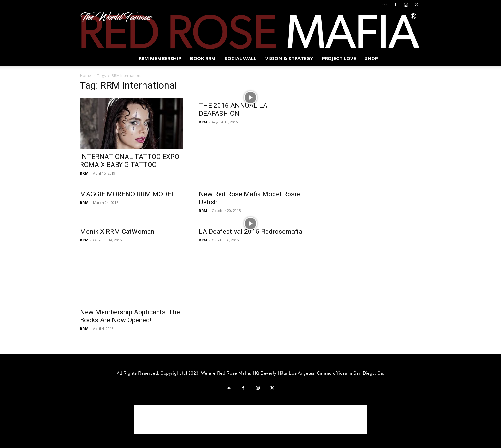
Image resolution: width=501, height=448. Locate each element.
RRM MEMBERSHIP (160, 58)
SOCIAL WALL (240, 58)
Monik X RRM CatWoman (117, 232)
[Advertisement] (250, 420)
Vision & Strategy (289, 58)
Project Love (339, 58)
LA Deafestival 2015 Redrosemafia (250, 232)
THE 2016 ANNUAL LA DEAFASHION (233, 110)
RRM (84, 173)
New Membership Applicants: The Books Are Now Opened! (130, 316)
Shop (371, 58)
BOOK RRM (203, 58)
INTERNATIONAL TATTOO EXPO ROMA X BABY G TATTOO (130, 161)
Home (85, 76)
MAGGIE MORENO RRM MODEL (127, 194)
